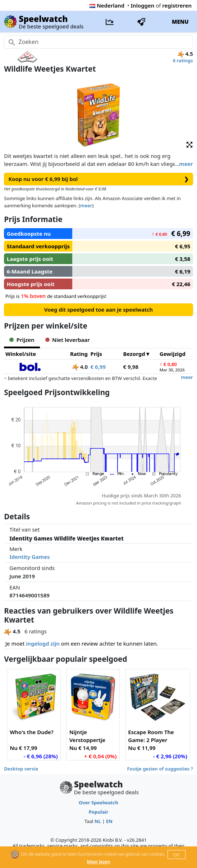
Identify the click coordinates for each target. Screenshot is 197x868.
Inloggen (143, 5)
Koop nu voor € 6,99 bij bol (99, 179)
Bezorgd (134, 354)
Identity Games (29, 557)
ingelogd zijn (43, 643)
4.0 (80, 367)
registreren (177, 5)
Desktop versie (21, 769)
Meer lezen (98, 862)
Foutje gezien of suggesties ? (160, 769)
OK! (176, 855)
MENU (180, 22)
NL (98, 821)
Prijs (97, 354)
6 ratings (183, 60)
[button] (189, 144)
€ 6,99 (98, 367)
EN (109, 821)
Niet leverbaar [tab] (68, 340)
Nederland (107, 5)
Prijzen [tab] (22, 340)
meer (186, 164)
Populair (99, 812)
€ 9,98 (131, 367)
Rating (79, 354)
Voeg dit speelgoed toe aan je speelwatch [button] (98, 309)
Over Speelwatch (98, 803)
